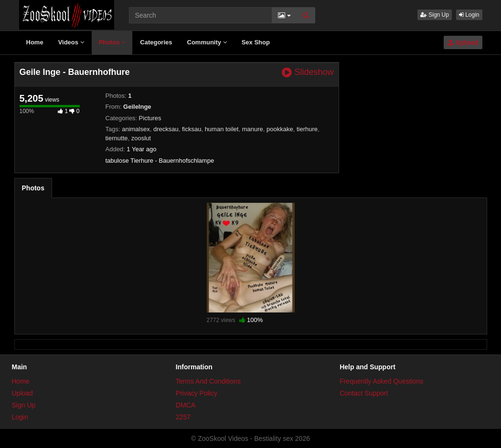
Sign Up (435, 15)
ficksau (192, 129)
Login (469, 15)
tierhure (307, 129)
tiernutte (117, 138)
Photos (112, 42)
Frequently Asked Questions (381, 381)
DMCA (186, 405)
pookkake (280, 129)
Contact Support (364, 393)
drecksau (166, 129)
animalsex (136, 129)
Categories (156, 42)
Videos (71, 42)
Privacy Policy (197, 393)
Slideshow (308, 72)
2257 (183, 417)
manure (253, 129)
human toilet (222, 129)
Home (35, 42)
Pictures (150, 118)
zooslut (141, 138)
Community (207, 42)
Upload (463, 42)
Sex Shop (256, 42)
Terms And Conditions (208, 381)
